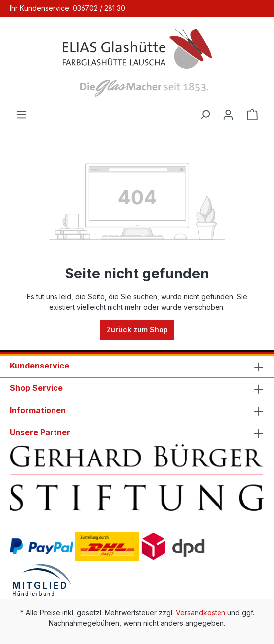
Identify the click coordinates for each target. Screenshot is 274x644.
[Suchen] (205, 115)
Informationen (38, 410)
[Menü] (22, 115)
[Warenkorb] (252, 115)
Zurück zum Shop (137, 330)
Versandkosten (201, 613)
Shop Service (36, 388)
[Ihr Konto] (228, 115)
